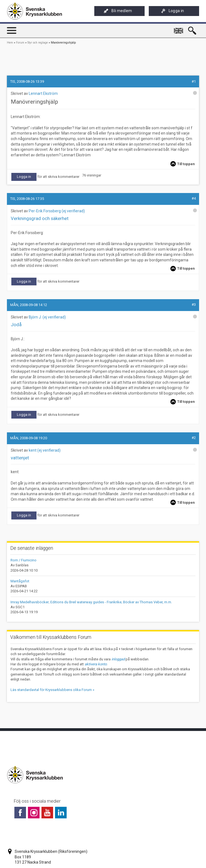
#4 (194, 198)
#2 (194, 438)
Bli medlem (118, 11)
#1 (194, 81)
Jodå (16, 325)
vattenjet (20, 458)
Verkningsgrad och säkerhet (40, 218)
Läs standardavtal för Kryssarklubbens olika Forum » (52, 690)
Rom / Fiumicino (24, 560)
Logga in (173, 11)
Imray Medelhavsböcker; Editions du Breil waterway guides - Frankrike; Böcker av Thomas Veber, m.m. (91, 602)
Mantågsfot (20, 581)
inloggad (118, 659)
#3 (194, 305)
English (179, 28)
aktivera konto (96, 664)
